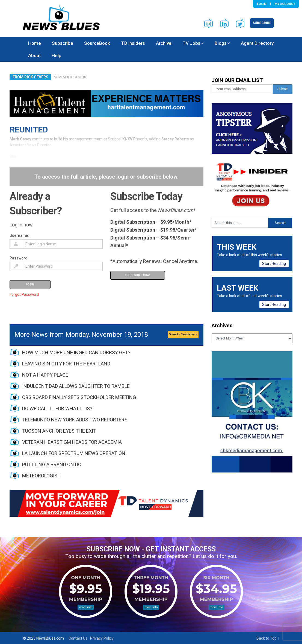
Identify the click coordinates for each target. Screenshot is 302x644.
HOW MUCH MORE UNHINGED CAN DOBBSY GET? (76, 352)
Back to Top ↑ (268, 638)
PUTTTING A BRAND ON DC (52, 464)
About (34, 55)
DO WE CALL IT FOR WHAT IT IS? (57, 408)
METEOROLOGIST (41, 476)
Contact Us (78, 638)
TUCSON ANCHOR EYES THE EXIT (59, 431)
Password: (19, 258)
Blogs (221, 43)
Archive (164, 43)
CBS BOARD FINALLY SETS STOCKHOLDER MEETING (79, 397)
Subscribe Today (138, 275)
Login (262, 4)
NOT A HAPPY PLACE (45, 375)
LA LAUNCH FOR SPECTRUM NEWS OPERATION (74, 453)
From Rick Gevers (30, 77)
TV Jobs (191, 43)
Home (35, 43)
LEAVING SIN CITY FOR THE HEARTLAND (66, 364)
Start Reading (274, 264)
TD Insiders (133, 43)
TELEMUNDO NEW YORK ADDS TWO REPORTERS (75, 420)
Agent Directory (257, 43)
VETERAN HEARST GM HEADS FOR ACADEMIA (72, 442)
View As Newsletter (183, 334)
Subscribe (262, 23)
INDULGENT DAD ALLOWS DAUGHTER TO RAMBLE (76, 386)
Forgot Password (24, 294)
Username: (19, 235)
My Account (285, 4)
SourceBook (97, 43)
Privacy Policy (102, 638)
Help (57, 55)
